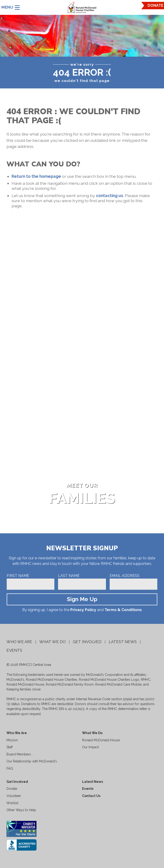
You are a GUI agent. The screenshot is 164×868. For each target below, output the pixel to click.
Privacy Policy (83, 610)
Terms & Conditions (123, 610)
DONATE (155, 5)
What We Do (53, 642)
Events (14, 650)
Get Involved (87, 642)
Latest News (123, 642)
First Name (18, 576)
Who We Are (19, 642)
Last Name (69, 576)
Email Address (125, 576)
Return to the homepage (36, 176)
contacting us (110, 196)
